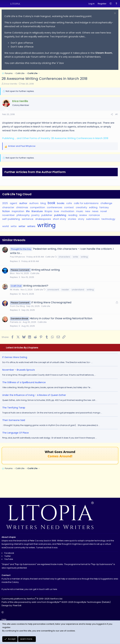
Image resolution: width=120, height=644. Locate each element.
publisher (47, 215)
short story (59, 219)
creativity (81, 207)
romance (94, 215)
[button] (111, 4)
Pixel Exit (17, 605)
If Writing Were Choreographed (51, 302)
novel (104, 211)
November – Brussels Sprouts (19, 370)
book (51, 203)
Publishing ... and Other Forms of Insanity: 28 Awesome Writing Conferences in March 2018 (55, 138)
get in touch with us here (45, 589)
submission (93, 219)
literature (37, 211)
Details (106, 602)
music (80, 211)
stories (72, 219)
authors (34, 203)
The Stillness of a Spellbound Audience (24, 382)
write (14, 226)
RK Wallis (15, 290)
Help (4, 619)
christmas (22, 207)
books (61, 203)
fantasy (104, 207)
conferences (55, 207)
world (5, 226)
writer (22, 226)
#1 (116, 114)
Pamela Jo (16, 322)
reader (65, 290)
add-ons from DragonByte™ (46, 602)
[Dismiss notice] (115, 14)
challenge (106, 203)
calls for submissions (86, 203)
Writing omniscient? (36, 286)
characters (64, 257)
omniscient (53, 290)
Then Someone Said (14, 420)
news (95, 211)
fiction (6, 211)
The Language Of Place (15, 433)
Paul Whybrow (17, 257)
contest (69, 207)
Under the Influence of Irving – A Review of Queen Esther (34, 395)
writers (31, 226)
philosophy (23, 215)
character (8, 207)
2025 (5, 203)
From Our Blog (17, 306)
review (83, 215)
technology (108, 219)
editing (93, 207)
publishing (60, 215)
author (23, 203)
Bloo (12, 273)
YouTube (9, 559)
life (28, 211)
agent (14, 203)
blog (43, 203)
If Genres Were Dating (15, 357)
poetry (35, 215)
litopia (48, 211)
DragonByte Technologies (87, 602)
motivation (68, 211)
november (8, 215)
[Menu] (4, 4)
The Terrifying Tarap (14, 408)
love (57, 211)
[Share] (112, 114)
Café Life (50, 257)
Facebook (9, 553)
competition (37, 207)
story (81, 219)
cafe (69, 203)
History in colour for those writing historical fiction (61, 318)
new (88, 211)
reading (73, 215)
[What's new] (116, 4)
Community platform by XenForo (32, 599)
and (22, 146)
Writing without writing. (46, 270)
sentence (28, 219)
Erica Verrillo (11, 84)
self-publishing (11, 219)
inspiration (18, 211)
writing (46, 225)
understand (78, 290)
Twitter (7, 556)
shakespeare (43, 219)
